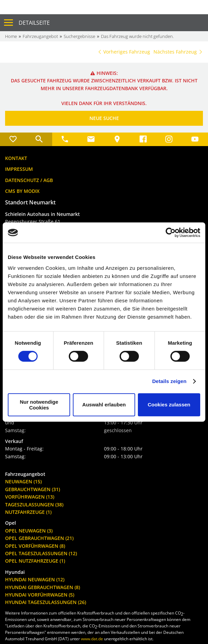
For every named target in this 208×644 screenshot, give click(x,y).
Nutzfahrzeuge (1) (28, 512)
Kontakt (16, 158)
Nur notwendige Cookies (39, 405)
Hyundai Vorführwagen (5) (40, 595)
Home (11, 36)
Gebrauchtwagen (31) (33, 489)
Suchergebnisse (79, 36)
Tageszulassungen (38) (34, 505)
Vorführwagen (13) (30, 497)
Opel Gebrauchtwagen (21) (39, 538)
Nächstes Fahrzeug (178, 52)
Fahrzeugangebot (40, 36)
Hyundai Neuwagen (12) (35, 579)
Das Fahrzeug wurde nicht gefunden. (137, 36)
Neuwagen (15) (23, 481)
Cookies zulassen (169, 405)
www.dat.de (92, 639)
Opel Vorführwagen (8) (35, 546)
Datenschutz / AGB (29, 180)
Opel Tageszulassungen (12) (41, 553)
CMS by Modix (22, 191)
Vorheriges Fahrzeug (124, 52)
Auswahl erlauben (104, 405)
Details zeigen (169, 381)
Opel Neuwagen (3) (29, 531)
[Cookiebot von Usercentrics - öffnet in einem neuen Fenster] (171, 233)
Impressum (19, 169)
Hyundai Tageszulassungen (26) (46, 602)
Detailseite (34, 23)
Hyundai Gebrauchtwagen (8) (43, 587)
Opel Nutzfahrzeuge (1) (35, 561)
